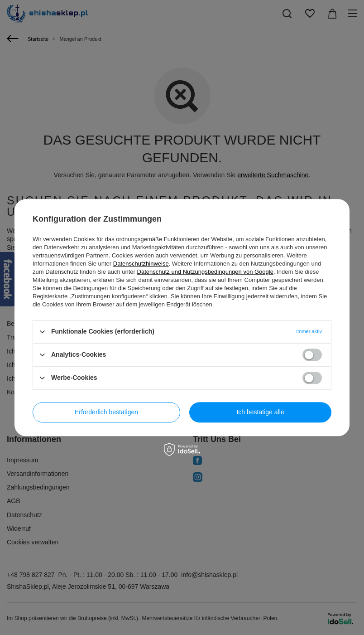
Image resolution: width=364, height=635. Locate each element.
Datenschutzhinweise (141, 264)
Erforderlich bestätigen (106, 412)
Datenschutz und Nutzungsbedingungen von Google (205, 272)
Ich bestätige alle (260, 412)
